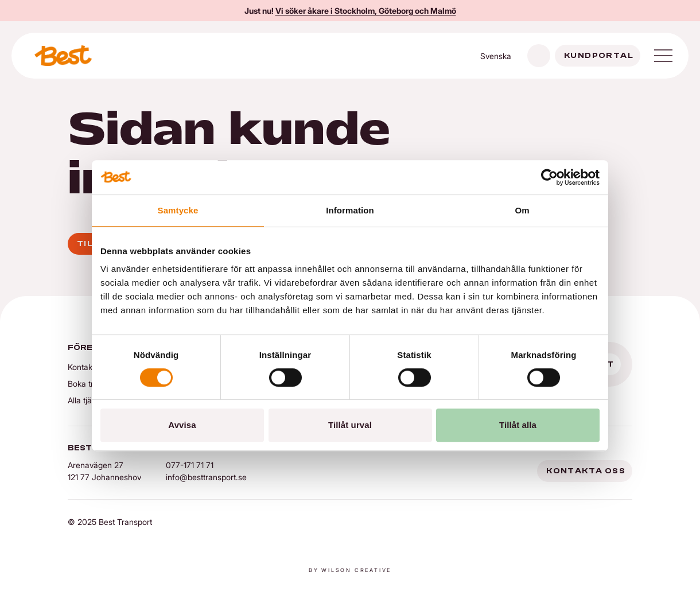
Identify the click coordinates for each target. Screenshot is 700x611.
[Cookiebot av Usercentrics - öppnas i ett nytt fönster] (549, 177)
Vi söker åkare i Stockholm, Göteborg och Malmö (366, 11)
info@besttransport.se (206, 477)
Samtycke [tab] (178, 210)
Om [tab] (522, 210)
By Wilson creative (350, 570)
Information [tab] (350, 210)
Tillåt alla (518, 425)
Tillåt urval (350, 425)
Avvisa (182, 425)
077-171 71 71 (190, 465)
